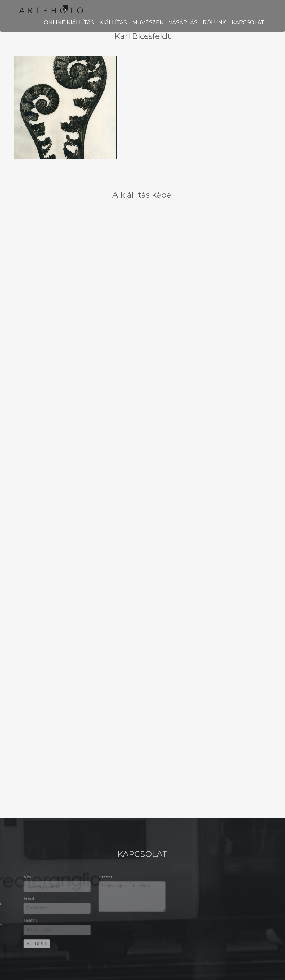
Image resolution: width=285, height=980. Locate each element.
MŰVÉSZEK (148, 22)
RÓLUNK (214, 22)
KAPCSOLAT (248, 22)
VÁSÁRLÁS (183, 22)
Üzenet (26, 877)
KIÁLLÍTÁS (113, 22)
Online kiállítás (69, 22)
